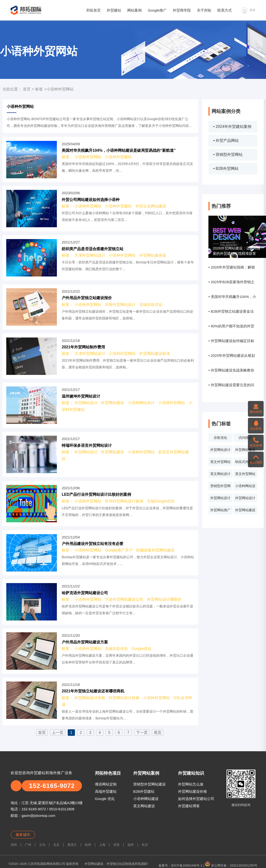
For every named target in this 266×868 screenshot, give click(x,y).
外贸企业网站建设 (151, 206)
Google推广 (157, 10)
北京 (56, 845)
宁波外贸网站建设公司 (124, 599)
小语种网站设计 (245, 487)
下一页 (142, 733)
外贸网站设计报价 (220, 499)
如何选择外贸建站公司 (196, 799)
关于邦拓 (204, 10)
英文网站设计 (220, 474)
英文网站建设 (144, 806)
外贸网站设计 (220, 450)
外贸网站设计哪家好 (164, 599)
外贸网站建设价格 (193, 791)
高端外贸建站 (106, 791)
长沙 (145, 845)
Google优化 (142, 649)
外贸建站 (114, 10)
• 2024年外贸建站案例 (232, 127)
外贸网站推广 (220, 510)
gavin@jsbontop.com (38, 816)
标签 (39, 89)
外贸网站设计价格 (245, 499)
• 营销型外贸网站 (228, 155)
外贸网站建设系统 (245, 511)
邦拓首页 (93, 10)
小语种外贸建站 (118, 157)
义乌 (42, 845)
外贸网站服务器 (153, 255)
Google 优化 (105, 799)
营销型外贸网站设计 (220, 487)
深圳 (14, 845)
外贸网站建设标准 (155, 354)
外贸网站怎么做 (191, 784)
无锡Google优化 (161, 501)
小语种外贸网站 (88, 157)
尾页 (158, 733)
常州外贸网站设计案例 (124, 501)
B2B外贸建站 (144, 791)
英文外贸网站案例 (220, 463)
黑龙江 (72, 845)
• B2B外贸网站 (226, 169)
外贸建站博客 (189, 806)
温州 (131, 845)
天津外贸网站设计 (90, 255)
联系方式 (225, 10)
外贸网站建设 (245, 450)
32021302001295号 (244, 865)
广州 (28, 845)
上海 (102, 845)
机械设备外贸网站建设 (155, 550)
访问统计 (245, 438)
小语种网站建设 (146, 799)
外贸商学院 (182, 10)
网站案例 (134, 10)
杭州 (88, 845)
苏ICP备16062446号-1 (187, 865)
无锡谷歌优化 (151, 305)
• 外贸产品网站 (226, 141)
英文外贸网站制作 (245, 475)
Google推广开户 (119, 550)
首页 (27, 89)
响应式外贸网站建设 (245, 463)
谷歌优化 (220, 438)
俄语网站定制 (106, 784)
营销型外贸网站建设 (150, 784)
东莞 (116, 845)
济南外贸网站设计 (120, 305)
